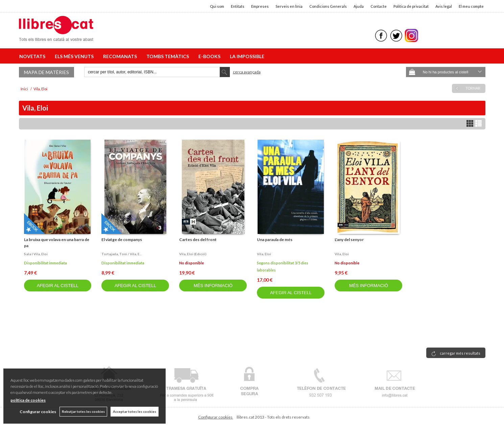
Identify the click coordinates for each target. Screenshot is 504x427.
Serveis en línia (289, 6)
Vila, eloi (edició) (193, 254)
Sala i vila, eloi (36, 254)
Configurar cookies (216, 417)
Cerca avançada (247, 72)
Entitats (238, 6)
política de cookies (28, 400)
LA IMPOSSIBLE (247, 56)
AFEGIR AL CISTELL (58, 286)
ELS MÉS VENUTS (75, 56)
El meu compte (471, 6)
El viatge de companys (122, 240)
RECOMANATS (121, 56)
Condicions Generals (328, 6)
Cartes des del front (198, 240)
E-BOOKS (210, 56)
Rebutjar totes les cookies (83, 411)
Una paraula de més (275, 240)
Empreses (260, 6)
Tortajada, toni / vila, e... (122, 254)
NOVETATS (33, 56)
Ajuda (359, 6)
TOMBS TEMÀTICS (169, 56)
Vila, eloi (264, 254)
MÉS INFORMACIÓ (213, 286)
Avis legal (444, 6)
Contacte (379, 6)
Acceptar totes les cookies (135, 411)
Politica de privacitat (411, 6)
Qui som (217, 6)
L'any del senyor (349, 240)
